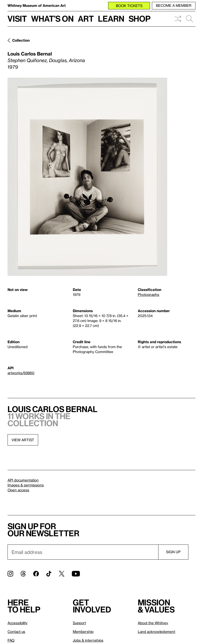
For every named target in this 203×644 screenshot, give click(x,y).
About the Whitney (153, 623)
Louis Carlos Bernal (30, 54)
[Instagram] (10, 574)
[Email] (83, 552)
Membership (83, 632)
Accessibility (18, 623)
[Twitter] (62, 574)
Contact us (16, 632)
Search (190, 19)
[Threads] (23, 574)
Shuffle (178, 19)
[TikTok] (49, 574)
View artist (23, 440)
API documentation (23, 480)
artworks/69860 (21, 373)
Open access (18, 490)
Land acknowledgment (156, 632)
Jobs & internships (88, 640)
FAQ (11, 640)
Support (79, 623)
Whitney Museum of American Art (37, 5)
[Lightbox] (87, 177)
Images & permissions (26, 485)
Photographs (148, 294)
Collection (21, 40)
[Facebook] (36, 574)
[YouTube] (76, 574)
